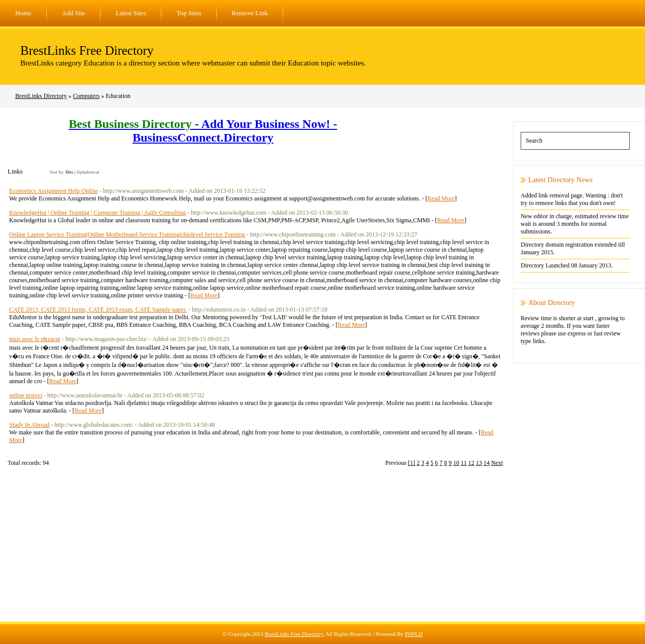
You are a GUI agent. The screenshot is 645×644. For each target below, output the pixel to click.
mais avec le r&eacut (35, 339)
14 (487, 463)
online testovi (26, 395)
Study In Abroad (29, 425)
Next (497, 463)
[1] (412, 463)
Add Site (74, 13)
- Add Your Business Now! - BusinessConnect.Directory (203, 131)
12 (471, 463)
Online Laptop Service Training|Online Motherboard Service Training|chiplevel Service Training (127, 234)
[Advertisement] (323, 551)
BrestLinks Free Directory (87, 50)
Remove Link (250, 13)
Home (23, 13)
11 (464, 463)
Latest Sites (131, 13)
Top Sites (189, 13)
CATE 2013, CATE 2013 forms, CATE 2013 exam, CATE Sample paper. (98, 310)
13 (479, 463)
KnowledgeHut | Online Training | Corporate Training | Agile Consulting (97, 213)
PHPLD (414, 634)
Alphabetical (88, 172)
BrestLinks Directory (41, 96)
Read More (441, 198)
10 (456, 463)
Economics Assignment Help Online (54, 191)
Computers (87, 96)
